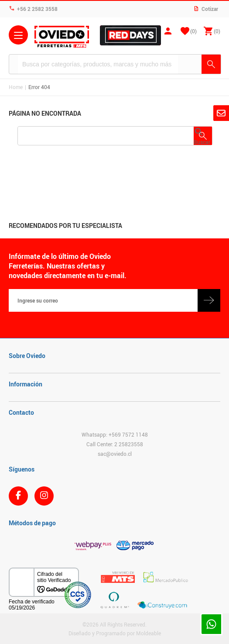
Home (16, 87)
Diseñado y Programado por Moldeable (115, 633)
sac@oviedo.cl (115, 454)
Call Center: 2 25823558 (115, 444)
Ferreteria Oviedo (62, 37)
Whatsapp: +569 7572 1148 (115, 434)
